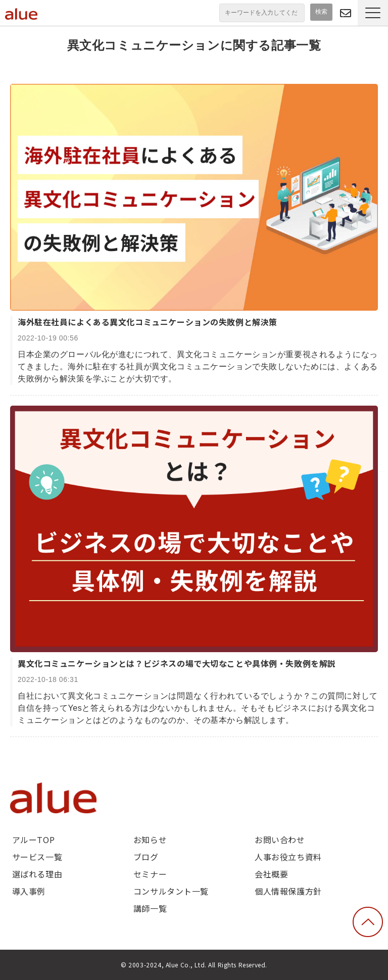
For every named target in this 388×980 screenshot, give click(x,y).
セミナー (150, 874)
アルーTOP (33, 840)
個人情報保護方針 (288, 891)
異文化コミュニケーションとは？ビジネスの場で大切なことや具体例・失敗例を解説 (177, 663)
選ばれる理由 (37, 874)
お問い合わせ (280, 840)
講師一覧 (150, 908)
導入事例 (29, 891)
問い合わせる (346, 13)
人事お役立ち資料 (288, 857)
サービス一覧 (37, 857)
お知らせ (150, 840)
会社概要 (271, 874)
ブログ (146, 857)
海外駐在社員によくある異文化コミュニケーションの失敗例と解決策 (148, 322)
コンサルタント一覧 (171, 891)
